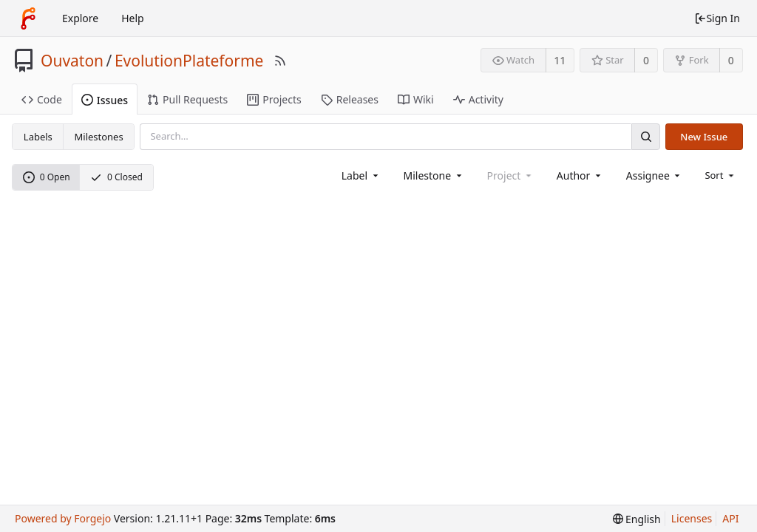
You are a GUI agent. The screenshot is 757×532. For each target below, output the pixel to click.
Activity (478, 99)
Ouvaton (72, 61)
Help (133, 18)
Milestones (99, 137)
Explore (80, 18)
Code (42, 99)
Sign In (717, 18)
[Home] (28, 18)
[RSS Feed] (280, 61)
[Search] (645, 136)
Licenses (692, 518)
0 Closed (116, 177)
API (730, 518)
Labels (38, 137)
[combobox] (361, 175)
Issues (105, 100)
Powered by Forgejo (63, 518)
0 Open (47, 177)
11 (560, 60)
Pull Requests (187, 99)
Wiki (416, 99)
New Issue (704, 137)
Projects (274, 99)
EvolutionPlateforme (189, 61)
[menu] (720, 175)
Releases (350, 99)
